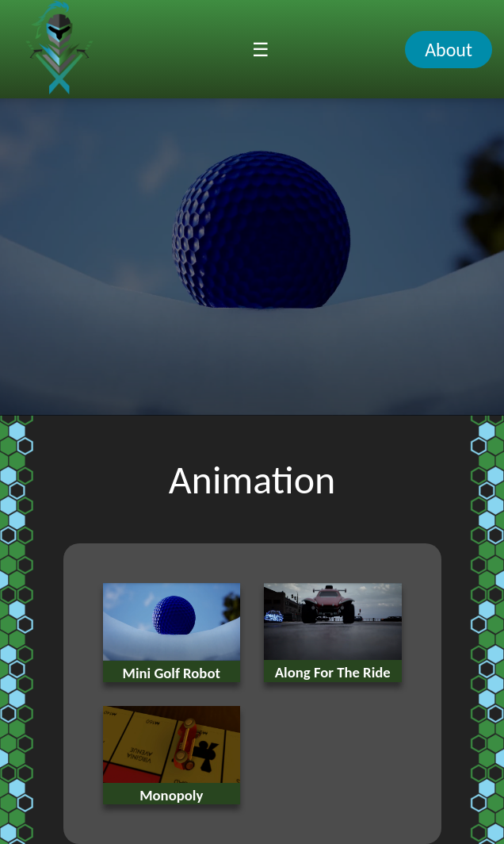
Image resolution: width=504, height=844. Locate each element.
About (449, 50)
